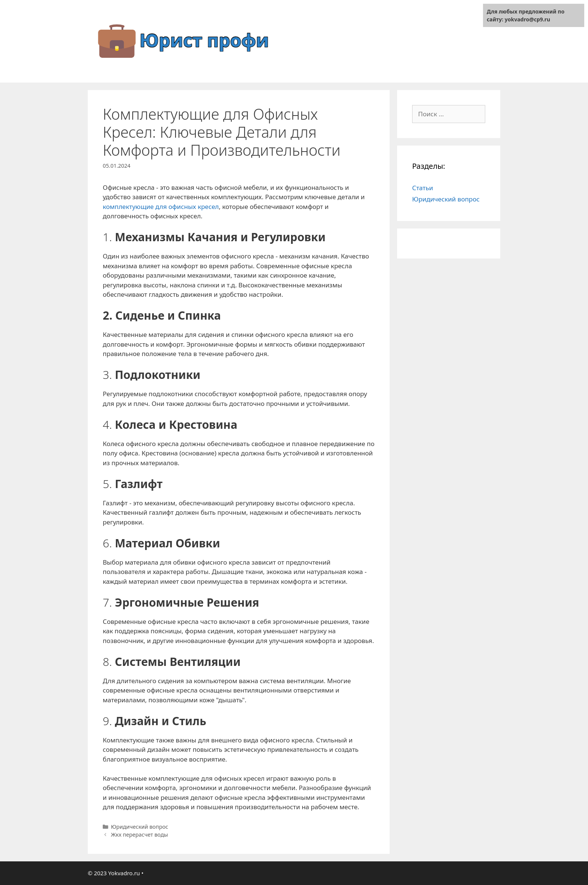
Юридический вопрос (140, 827)
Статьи (423, 188)
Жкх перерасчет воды (139, 835)
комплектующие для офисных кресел (161, 207)
